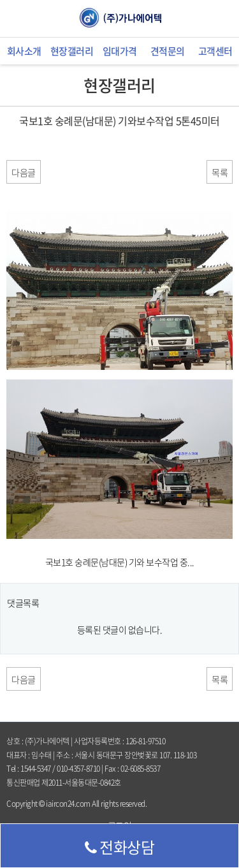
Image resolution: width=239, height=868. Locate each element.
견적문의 (168, 51)
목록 (220, 172)
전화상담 (120, 847)
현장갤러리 (72, 51)
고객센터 (215, 51)
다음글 (24, 172)
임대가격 (120, 51)
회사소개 (24, 51)
